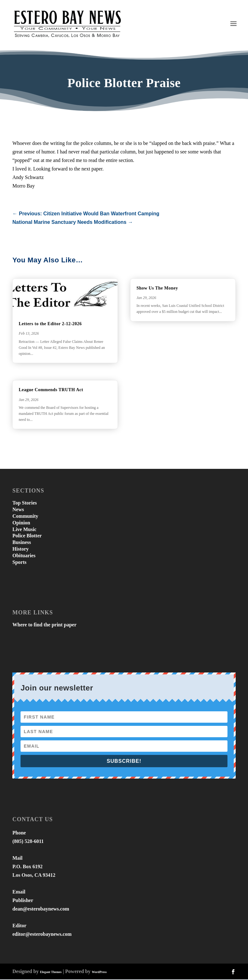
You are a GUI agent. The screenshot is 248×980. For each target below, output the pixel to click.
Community (25, 517)
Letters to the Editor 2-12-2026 (50, 324)
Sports (19, 563)
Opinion (21, 523)
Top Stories (24, 504)
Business (22, 543)
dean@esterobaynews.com (41, 909)
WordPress (99, 973)
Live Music (24, 530)
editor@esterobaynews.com (42, 935)
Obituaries (24, 556)
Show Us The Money (157, 289)
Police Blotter (27, 537)
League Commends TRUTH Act (51, 390)
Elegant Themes (51, 973)
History (21, 550)
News (18, 510)
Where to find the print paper (44, 626)
